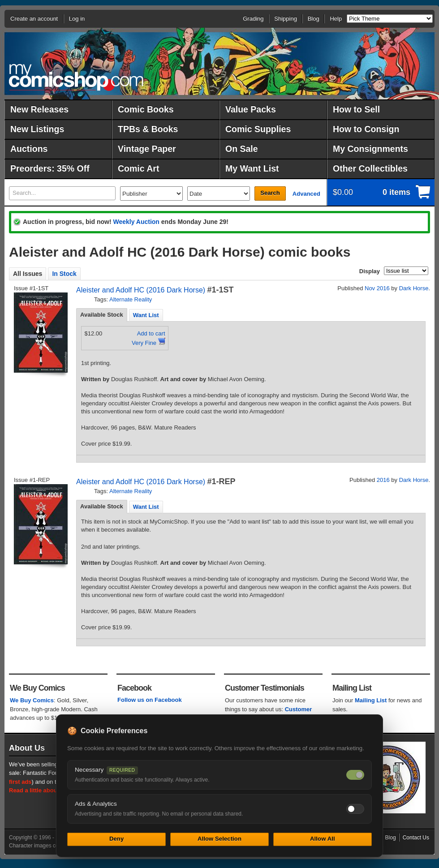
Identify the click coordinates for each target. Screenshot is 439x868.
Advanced (306, 194)
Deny (116, 839)
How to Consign (366, 129)
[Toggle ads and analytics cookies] (355, 809)
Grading (253, 19)
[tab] (102, 315)
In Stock (64, 274)
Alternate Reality (131, 299)
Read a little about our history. (51, 790)
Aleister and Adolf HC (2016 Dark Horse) (141, 290)
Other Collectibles (370, 168)
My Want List (252, 168)
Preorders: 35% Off (50, 168)
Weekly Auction (136, 222)
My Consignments (370, 149)
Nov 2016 (377, 288)
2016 (383, 480)
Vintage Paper (147, 149)
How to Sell (356, 109)
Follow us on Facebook (150, 700)
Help (336, 19)
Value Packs (251, 109)
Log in (77, 19)
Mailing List (371, 700)
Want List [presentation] (146, 315)
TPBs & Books (148, 129)
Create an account (34, 19)
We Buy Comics (32, 700)
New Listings (37, 129)
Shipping (286, 19)
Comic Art (138, 168)
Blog (314, 19)
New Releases (39, 109)
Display (370, 271)
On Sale (242, 149)
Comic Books (146, 109)
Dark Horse (414, 288)
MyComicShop (76, 77)
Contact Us (416, 838)
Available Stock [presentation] (102, 315)
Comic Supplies (258, 129)
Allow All (323, 839)
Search (270, 193)
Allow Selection (219, 839)
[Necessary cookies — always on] (355, 775)
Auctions (29, 149)
